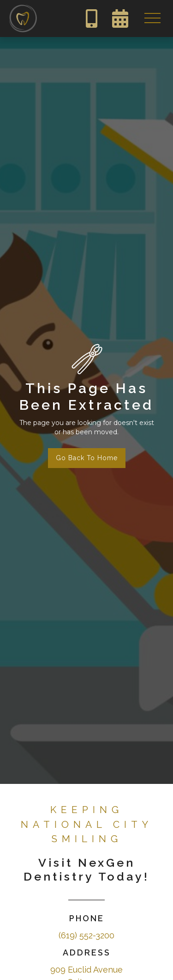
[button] (152, 18)
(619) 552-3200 (86, 935)
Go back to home (87, 458)
